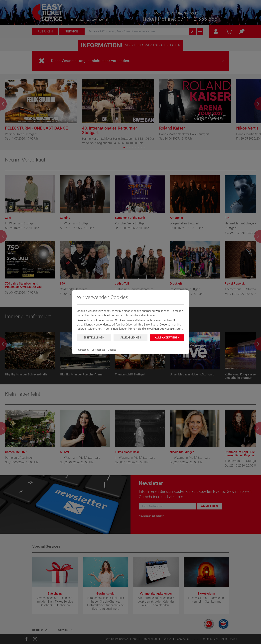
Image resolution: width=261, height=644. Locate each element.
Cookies (112, 350)
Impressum (83, 350)
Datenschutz (98, 350)
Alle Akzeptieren (167, 338)
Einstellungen (94, 338)
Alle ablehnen (131, 338)
